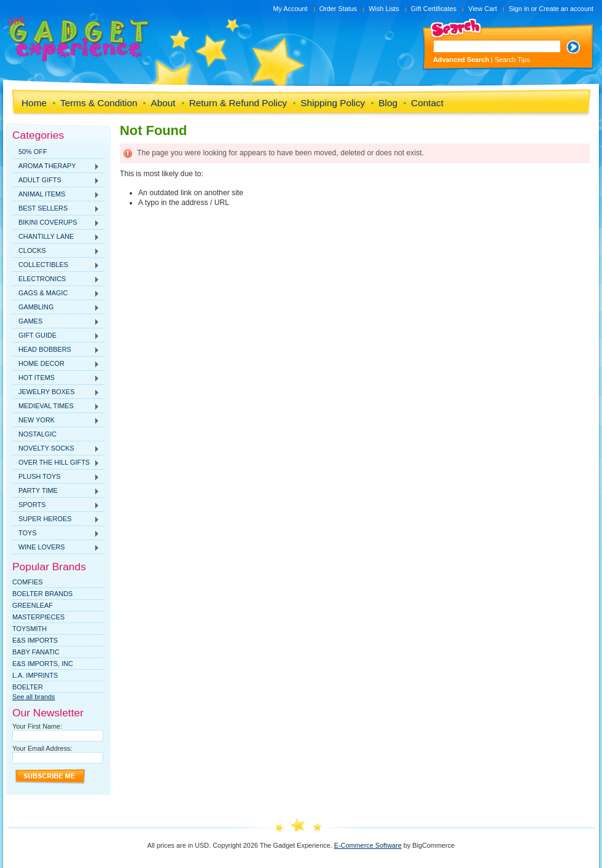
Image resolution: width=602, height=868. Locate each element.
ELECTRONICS (56, 279)
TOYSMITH (29, 629)
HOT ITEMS (56, 378)
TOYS (56, 533)
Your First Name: (37, 726)
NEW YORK (56, 420)
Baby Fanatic (36, 652)
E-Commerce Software (368, 845)
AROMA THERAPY (56, 166)
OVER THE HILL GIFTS (56, 463)
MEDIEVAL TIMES (56, 406)
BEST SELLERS (56, 209)
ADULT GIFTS (56, 180)
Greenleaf (33, 605)
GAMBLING (56, 308)
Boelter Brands (42, 594)
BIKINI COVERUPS (56, 223)
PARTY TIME (56, 491)
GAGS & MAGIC (56, 293)
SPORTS (56, 505)
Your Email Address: (42, 748)
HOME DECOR (56, 364)
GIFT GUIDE (56, 336)
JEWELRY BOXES (56, 392)
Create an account (566, 9)
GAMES (56, 322)
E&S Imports (35, 640)
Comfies (28, 582)
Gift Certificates (434, 9)
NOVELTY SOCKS (56, 449)
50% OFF (33, 152)
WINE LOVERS (56, 548)
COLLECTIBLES (56, 265)
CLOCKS (56, 251)
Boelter (28, 687)
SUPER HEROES (56, 519)
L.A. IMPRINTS (35, 675)
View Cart (483, 9)
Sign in (519, 9)
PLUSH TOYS (56, 477)
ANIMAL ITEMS (56, 195)
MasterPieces (38, 617)
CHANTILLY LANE (56, 237)
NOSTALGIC (37, 434)
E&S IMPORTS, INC (43, 664)
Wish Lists (384, 9)
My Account (290, 9)
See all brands (34, 697)
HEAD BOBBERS (56, 350)
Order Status (338, 9)
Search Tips (512, 60)
